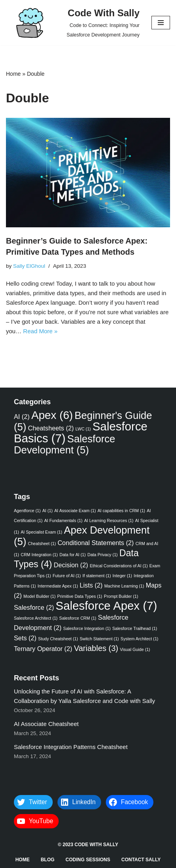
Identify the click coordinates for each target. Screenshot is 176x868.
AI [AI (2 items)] (22, 417)
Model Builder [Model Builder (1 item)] (39, 596)
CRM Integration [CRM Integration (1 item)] (39, 555)
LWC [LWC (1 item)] (83, 429)
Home (13, 74)
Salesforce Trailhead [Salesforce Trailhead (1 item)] (135, 628)
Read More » (40, 331)
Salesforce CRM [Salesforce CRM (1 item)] (78, 618)
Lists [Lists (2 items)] (91, 585)
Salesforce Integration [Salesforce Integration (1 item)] (87, 628)
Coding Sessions (88, 860)
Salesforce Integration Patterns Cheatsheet (72, 747)
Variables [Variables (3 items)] (96, 648)
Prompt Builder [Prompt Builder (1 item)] (121, 596)
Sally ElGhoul (29, 266)
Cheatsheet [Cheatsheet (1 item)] (42, 543)
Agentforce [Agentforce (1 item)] (27, 511)
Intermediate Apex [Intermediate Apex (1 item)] (58, 586)
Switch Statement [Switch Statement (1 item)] (99, 639)
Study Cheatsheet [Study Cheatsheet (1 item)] (58, 639)
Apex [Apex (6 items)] (52, 415)
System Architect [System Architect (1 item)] (139, 639)
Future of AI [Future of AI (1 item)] (67, 576)
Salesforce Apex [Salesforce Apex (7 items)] (106, 606)
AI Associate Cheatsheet (46, 724)
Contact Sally (141, 860)
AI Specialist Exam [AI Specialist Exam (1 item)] (41, 532)
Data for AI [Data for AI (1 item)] (73, 555)
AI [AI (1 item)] (48, 511)
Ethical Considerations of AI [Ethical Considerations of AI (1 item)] (119, 566)
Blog (48, 860)
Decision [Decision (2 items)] (71, 565)
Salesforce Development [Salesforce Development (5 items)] (64, 444)
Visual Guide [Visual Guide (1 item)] (135, 649)
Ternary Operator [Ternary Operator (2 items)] (43, 649)
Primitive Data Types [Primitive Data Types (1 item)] (80, 596)
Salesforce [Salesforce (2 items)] (34, 607)
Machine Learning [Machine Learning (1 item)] (124, 586)
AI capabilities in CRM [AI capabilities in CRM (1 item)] (121, 511)
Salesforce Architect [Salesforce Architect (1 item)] (36, 618)
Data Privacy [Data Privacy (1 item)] (102, 555)
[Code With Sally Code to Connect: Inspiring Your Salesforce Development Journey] (73, 23)
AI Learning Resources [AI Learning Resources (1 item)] (109, 520)
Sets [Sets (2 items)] (25, 638)
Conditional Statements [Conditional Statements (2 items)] (96, 543)
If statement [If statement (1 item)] (97, 576)
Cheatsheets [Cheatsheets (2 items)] (51, 428)
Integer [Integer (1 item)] (122, 576)
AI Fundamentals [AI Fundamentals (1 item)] (63, 520)
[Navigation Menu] (161, 23)
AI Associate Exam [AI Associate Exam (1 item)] (75, 511)
